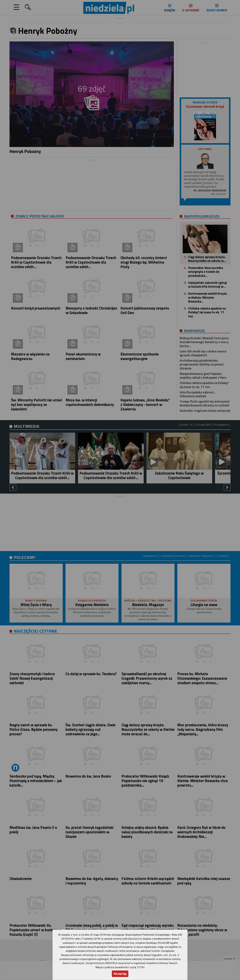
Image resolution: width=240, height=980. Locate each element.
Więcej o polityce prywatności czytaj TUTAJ (120, 967)
